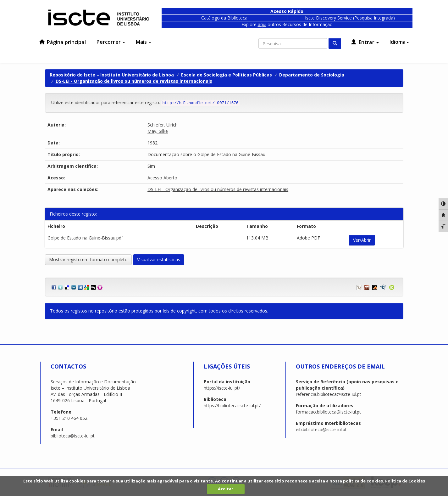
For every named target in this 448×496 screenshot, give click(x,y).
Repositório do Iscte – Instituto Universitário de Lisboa (112, 75)
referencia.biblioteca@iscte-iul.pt (329, 394)
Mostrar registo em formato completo (88, 259)
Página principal (63, 42)
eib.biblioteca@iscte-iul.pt (321, 429)
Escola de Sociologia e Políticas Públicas (227, 75)
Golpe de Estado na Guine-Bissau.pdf (85, 238)
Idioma (399, 42)
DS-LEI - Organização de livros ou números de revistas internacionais (134, 81)
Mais (144, 42)
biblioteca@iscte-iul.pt (73, 436)
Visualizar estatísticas (159, 259)
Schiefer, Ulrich (163, 125)
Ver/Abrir (362, 240)
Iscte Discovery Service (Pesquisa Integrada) (350, 18)
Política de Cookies (405, 481)
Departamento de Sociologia (312, 75)
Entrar (365, 42)
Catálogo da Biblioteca (224, 18)
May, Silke (158, 131)
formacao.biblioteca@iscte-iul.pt (328, 412)
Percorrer (111, 42)
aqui (262, 24)
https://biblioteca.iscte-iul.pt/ (232, 406)
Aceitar (226, 489)
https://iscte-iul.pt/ (222, 388)
